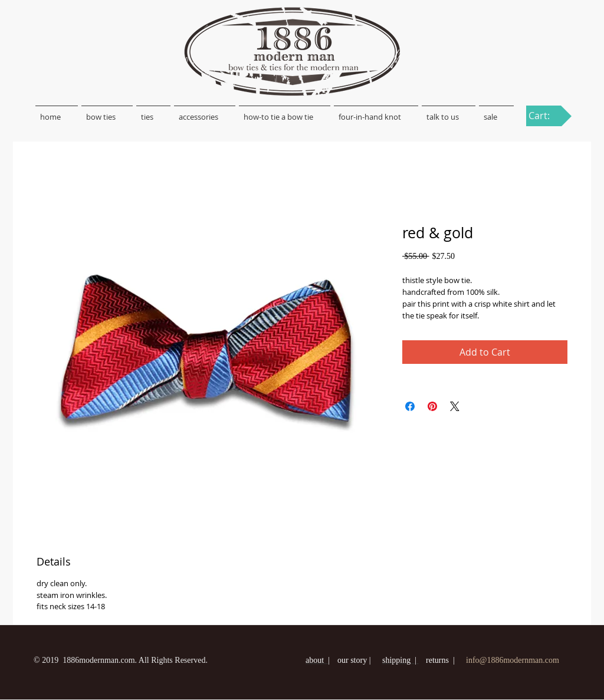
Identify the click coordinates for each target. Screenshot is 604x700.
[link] (546, 116)
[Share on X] (455, 406)
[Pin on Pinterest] (432, 406)
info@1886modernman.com (513, 660)
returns (437, 660)
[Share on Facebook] (410, 406)
